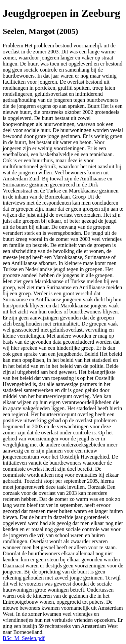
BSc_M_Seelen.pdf (24, 638)
